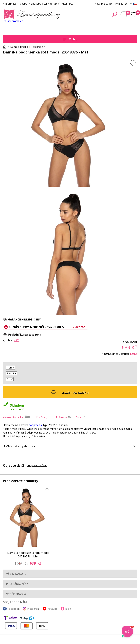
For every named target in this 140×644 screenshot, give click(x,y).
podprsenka (36, 425)
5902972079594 (70, 446)
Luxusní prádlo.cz (12, 21)
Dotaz (79, 417)
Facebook (14, 609)
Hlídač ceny (41, 417)
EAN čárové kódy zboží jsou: (20, 446)
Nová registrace (104, 4)
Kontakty (68, 4)
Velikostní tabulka (13, 417)
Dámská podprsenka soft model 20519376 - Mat (28, 555)
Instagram (33, 609)
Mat (16, 340)
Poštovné (61, 417)
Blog (68, 609)
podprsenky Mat (37, 465)
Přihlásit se (121, 4)
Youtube (52, 609)
